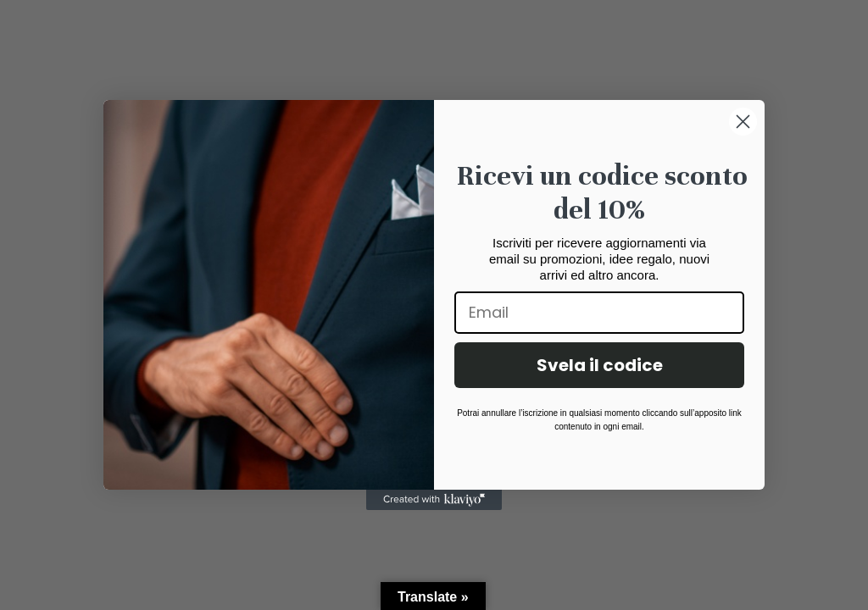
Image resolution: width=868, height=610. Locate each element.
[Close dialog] (743, 122)
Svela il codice (600, 365)
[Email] (599, 313)
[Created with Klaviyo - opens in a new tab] (434, 500)
